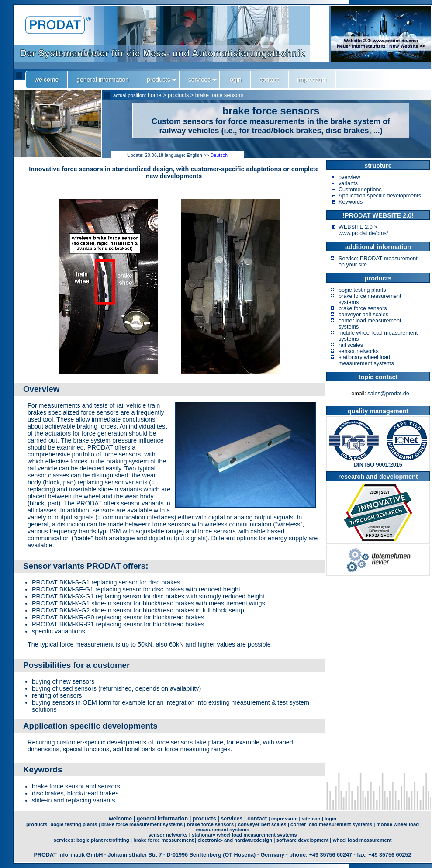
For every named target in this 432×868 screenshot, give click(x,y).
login (330, 819)
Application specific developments (380, 196)
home (155, 95)
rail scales (351, 345)
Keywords (351, 202)
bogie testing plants (362, 290)
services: (65, 840)
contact (257, 819)
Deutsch (219, 155)
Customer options (360, 190)
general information (162, 819)
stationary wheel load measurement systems (366, 360)
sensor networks (359, 351)
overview (349, 177)
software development (303, 840)
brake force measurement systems (142, 824)
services (232, 819)
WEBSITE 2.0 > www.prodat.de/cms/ (363, 230)
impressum (284, 819)
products (178, 95)
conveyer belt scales (363, 315)
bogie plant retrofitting (103, 840)
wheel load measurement (362, 840)
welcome (120, 819)
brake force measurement (163, 840)
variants (348, 183)
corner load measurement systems (331, 824)
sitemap (311, 819)
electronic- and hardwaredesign (235, 840)
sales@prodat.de (388, 394)
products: (38, 824)
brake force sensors (219, 95)
